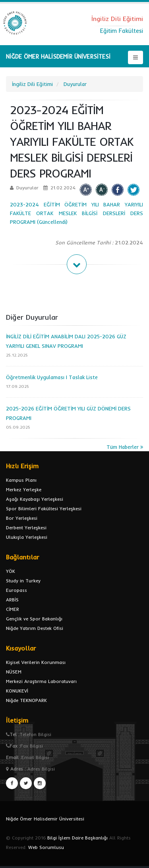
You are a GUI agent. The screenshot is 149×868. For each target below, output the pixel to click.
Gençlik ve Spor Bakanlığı (34, 619)
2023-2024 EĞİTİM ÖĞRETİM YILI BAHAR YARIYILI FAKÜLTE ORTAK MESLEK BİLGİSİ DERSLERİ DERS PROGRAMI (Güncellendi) (76, 213)
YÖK (11, 571)
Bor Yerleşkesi (22, 518)
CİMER (13, 609)
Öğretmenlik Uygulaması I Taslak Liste (52, 377)
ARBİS (12, 600)
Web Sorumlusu (46, 847)
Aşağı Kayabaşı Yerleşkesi (35, 499)
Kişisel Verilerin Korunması (36, 662)
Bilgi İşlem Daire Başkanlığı (77, 838)
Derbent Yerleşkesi (26, 527)
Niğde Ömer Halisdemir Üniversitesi (45, 819)
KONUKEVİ (17, 691)
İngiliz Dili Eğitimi (32, 84)
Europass (16, 590)
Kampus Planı (21, 480)
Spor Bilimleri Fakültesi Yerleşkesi (44, 508)
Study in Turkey (23, 581)
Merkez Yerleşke (24, 489)
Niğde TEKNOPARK (26, 700)
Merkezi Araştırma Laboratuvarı (41, 681)
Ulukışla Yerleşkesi (27, 537)
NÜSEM (14, 672)
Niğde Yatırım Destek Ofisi (35, 628)
